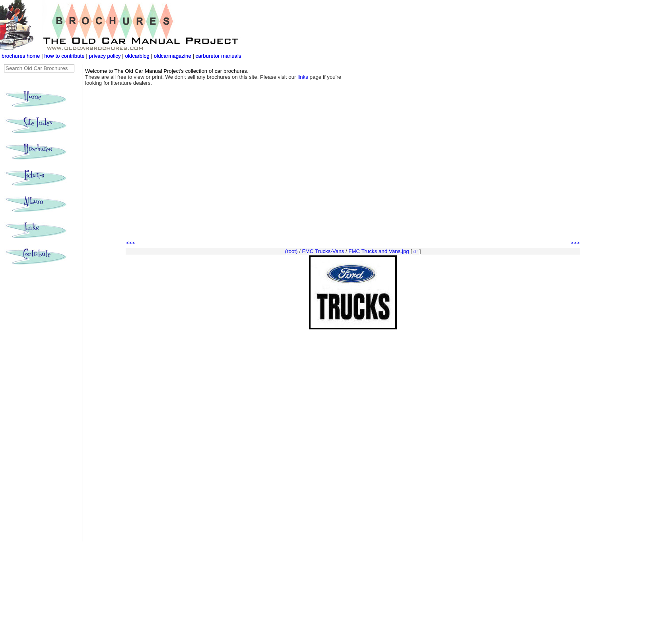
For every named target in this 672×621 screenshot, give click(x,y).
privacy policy (106, 56)
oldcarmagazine (173, 56)
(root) (291, 251)
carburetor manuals (218, 56)
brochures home (21, 56)
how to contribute (64, 56)
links (303, 77)
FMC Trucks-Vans (323, 251)
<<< (131, 243)
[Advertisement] (353, 179)
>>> (575, 243)
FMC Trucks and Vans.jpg (379, 251)
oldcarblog (137, 56)
